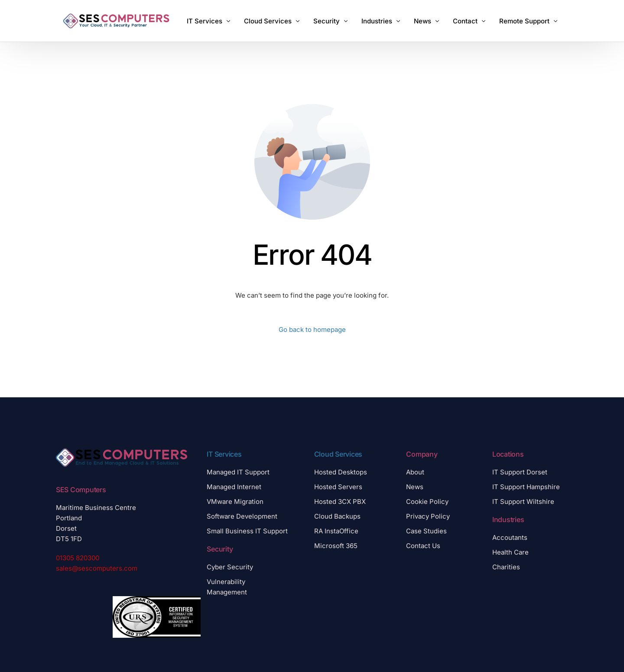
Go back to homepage (312, 330)
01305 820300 (78, 558)
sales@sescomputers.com (97, 568)
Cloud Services (338, 454)
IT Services (224, 454)
